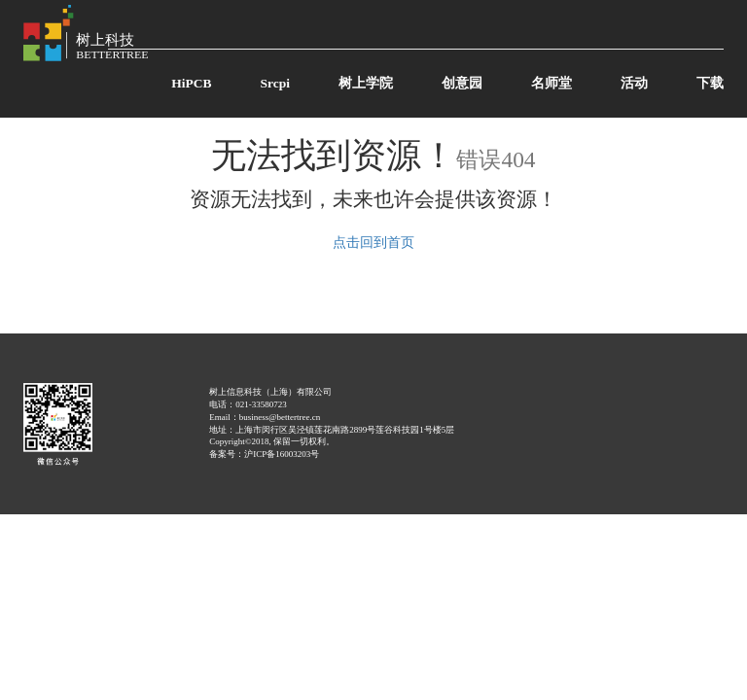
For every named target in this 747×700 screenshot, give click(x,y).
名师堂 (551, 83)
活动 (634, 83)
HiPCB (191, 83)
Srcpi (275, 83)
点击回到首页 (373, 243)
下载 (710, 83)
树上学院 (366, 83)
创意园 (462, 83)
